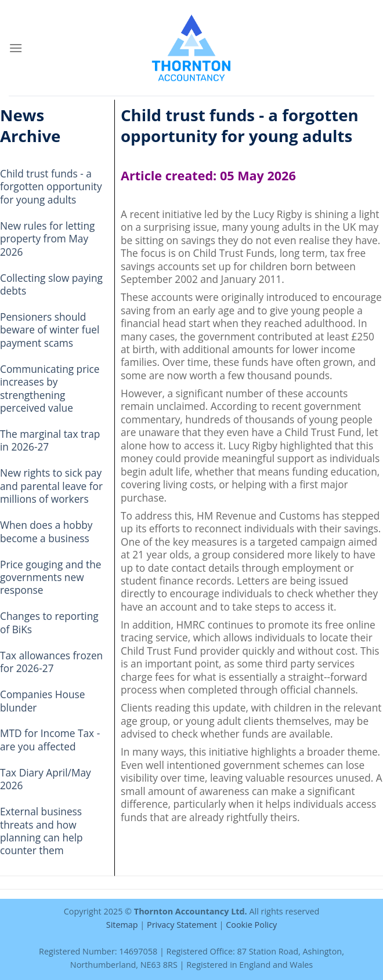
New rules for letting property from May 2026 (47, 239)
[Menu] (16, 48)
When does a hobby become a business (46, 531)
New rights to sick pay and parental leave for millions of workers (51, 486)
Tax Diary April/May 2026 (46, 779)
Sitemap (122, 925)
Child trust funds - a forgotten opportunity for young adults (51, 187)
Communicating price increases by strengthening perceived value (50, 389)
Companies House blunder (42, 701)
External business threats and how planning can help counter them (41, 831)
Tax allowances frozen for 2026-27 (51, 662)
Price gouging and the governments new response (50, 578)
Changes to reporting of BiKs (49, 623)
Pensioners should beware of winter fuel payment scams (50, 330)
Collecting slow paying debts (51, 284)
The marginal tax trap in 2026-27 (50, 440)
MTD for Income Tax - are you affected (50, 740)
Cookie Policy (251, 925)
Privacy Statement (182, 925)
